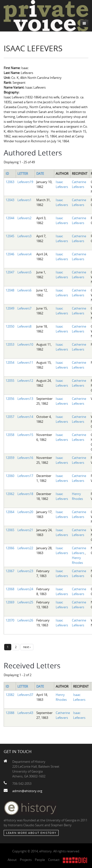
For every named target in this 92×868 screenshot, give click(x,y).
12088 (10, 713)
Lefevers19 (25, 182)
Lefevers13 (25, 399)
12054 (10, 362)
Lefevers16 (25, 458)
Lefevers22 (25, 548)
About (12, 860)
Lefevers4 (24, 254)
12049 (10, 308)
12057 (10, 417)
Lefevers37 (25, 695)
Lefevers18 (25, 494)
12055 (10, 381)
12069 (10, 602)
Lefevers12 (25, 381)
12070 (10, 620)
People (40, 860)
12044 (10, 218)
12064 (10, 512)
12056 (10, 399)
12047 (10, 272)
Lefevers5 (24, 272)
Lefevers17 (25, 476)
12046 (10, 254)
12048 (10, 290)
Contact (54, 860)
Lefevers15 (25, 435)
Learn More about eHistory (31, 833)
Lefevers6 (24, 290)
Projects (26, 860)
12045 (10, 236)
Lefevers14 (25, 417)
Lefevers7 (24, 308)
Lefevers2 (24, 218)
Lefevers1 (24, 200)
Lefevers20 (25, 512)
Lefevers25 (25, 602)
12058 (10, 435)
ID (7, 174)
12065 (10, 530)
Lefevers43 (25, 713)
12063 (10, 182)
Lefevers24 (25, 589)
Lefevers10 (25, 344)
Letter (23, 174)
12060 (10, 476)
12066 (10, 548)
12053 (10, 344)
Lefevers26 (25, 620)
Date (40, 174)
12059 (10, 458)
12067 (10, 571)
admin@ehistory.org (27, 791)
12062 (10, 494)
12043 (10, 200)
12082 (10, 695)
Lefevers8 (24, 326)
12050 (10, 326)
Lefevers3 (24, 236)
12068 (10, 589)
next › (27, 647)
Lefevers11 (25, 362)
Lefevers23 (25, 571)
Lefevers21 (25, 530)
